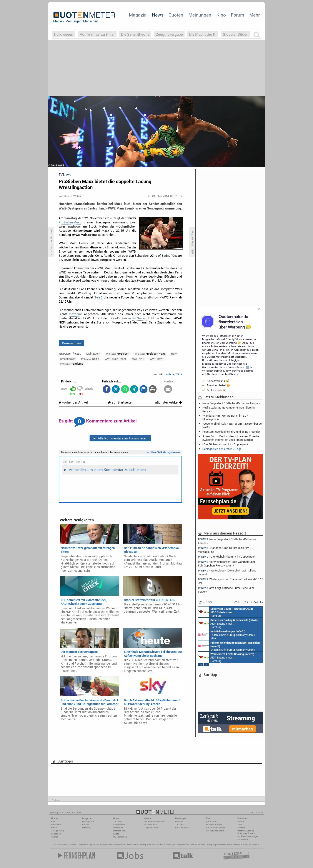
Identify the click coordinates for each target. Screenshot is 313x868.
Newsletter (56, 825)
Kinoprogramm (214, 845)
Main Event (93, 354)
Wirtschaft (118, 828)
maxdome (76, 314)
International (120, 831)
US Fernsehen (117, 845)
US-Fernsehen (120, 837)
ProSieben (139, 318)
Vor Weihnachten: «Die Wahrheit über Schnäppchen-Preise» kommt (226, 564)
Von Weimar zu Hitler (97, 34)
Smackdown (68, 359)
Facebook (56, 834)
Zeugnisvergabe (169, 34)
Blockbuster (169, 845)
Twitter (54, 837)
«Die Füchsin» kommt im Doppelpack (225, 444)
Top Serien (252, 845)
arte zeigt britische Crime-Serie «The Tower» (226, 590)
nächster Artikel (168, 402)
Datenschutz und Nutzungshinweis (246, 832)
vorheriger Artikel (73, 402)
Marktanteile (151, 825)
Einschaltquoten (143, 845)
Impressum (243, 839)
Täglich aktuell (152, 828)
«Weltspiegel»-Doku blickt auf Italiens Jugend (227, 572)
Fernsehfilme (183, 845)
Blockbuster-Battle (215, 831)
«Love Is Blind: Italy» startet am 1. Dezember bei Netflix (232, 425)
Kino (221, 15)
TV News (129, 845)
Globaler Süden (236, 34)
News (158, 15)
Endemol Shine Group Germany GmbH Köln (226, 635)
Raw (174, 354)
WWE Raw (156, 359)
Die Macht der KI (203, 34)
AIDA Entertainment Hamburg (226, 612)
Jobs (240, 825)
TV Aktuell (72, 845)
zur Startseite (120, 402)
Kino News (61, 845)
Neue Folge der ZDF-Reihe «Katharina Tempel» (231, 403)
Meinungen (200, 15)
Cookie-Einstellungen (248, 836)
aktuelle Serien (198, 845)
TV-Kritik (179, 825)
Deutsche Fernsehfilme (234, 845)
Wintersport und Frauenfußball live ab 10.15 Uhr (230, 581)
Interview (87, 828)
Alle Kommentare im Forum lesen (120, 438)
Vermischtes (119, 825)
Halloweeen (64, 34)
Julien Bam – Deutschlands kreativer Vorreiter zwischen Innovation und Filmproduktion (231, 438)
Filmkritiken (103, 845)
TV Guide (157, 845)
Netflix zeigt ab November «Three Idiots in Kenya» (228, 409)
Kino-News (212, 822)
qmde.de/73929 (173, 374)
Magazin (138, 15)
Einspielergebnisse (216, 828)
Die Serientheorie (135, 34)
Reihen (86, 825)
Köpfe (116, 834)
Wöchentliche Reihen (155, 822)
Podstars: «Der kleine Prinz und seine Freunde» (231, 432)
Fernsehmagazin (87, 845)
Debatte (179, 822)
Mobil (54, 828)
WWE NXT (138, 359)
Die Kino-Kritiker (214, 825)
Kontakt (241, 828)
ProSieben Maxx (70, 222)
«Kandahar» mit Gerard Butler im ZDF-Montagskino (226, 417)
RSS (53, 822)
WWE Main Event (115, 359)
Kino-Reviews (182, 828)
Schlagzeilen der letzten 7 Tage (222, 449)
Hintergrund (88, 822)
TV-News (118, 822)
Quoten (176, 15)
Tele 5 (99, 297)
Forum (237, 15)
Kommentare (72, 343)
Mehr (255, 15)
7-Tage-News (58, 831)
